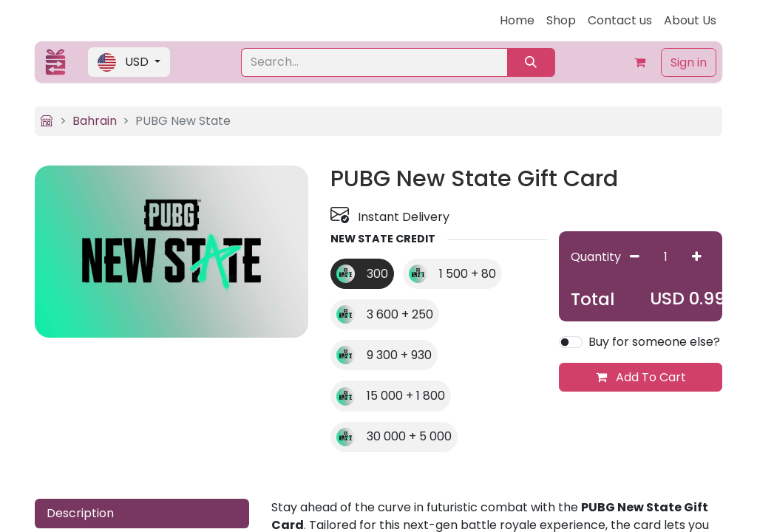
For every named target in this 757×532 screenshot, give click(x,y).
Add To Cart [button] (641, 377)
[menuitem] (517, 21)
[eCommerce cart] (640, 62)
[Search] (531, 62)
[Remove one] (635, 257)
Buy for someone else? (654, 342)
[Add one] (697, 257)
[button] (129, 62)
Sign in (689, 62)
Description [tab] (80, 513)
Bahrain (95, 121)
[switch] (571, 342)
